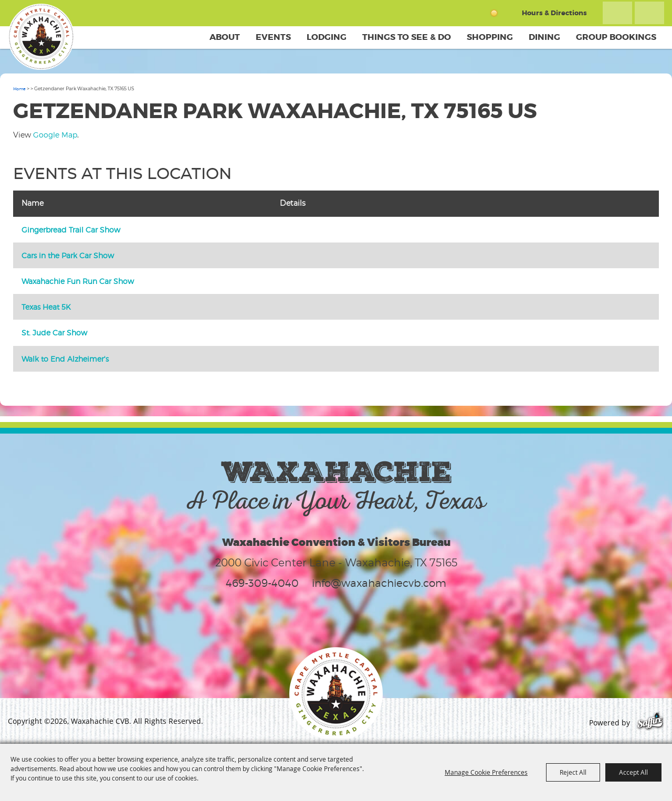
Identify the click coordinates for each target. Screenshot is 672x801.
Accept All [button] (633, 772)
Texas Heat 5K (46, 307)
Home (19, 89)
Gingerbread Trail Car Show (71, 230)
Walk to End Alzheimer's (65, 359)
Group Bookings (616, 37)
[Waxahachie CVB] (41, 37)
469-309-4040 (262, 583)
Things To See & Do (407, 37)
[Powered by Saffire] (650, 723)
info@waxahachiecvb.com (379, 583)
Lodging (327, 37)
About (225, 37)
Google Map (55, 135)
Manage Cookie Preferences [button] (486, 772)
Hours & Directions (554, 13)
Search (617, 13)
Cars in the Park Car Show (68, 255)
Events (273, 37)
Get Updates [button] (649, 13)
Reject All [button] (573, 772)
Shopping (490, 37)
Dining (544, 37)
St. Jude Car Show (54, 333)
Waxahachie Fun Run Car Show (78, 281)
